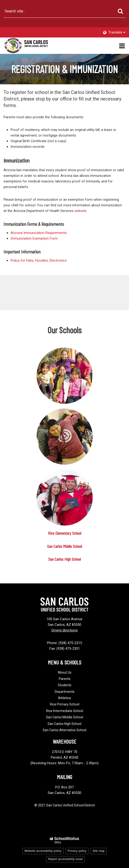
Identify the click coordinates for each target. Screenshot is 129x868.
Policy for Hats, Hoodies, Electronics (39, 260)
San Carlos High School (64, 559)
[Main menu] (122, 46)
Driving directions (65, 630)
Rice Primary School (65, 704)
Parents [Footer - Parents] (65, 679)
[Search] (120, 11)
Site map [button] (98, 851)
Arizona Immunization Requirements (39, 233)
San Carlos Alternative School (64, 730)
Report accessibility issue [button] (66, 859)
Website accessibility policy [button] (43, 851)
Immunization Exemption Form (34, 238)
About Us (65, 672)
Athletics (65, 698)
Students (65, 685)
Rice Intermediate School (65, 711)
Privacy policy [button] (77, 851)
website (80, 211)
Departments (65, 692)
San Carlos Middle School (64, 546)
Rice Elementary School (65, 533)
